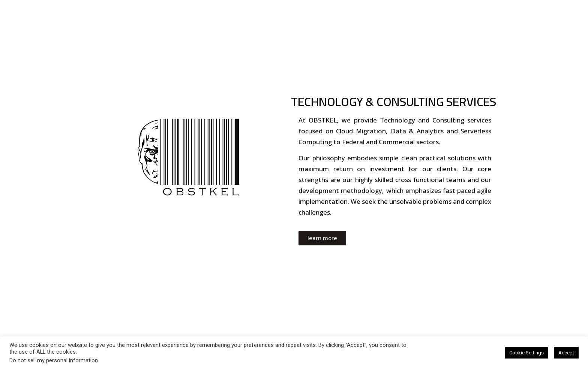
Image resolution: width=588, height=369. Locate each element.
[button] (322, 238)
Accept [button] (566, 353)
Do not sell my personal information (54, 360)
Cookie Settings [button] (526, 353)
